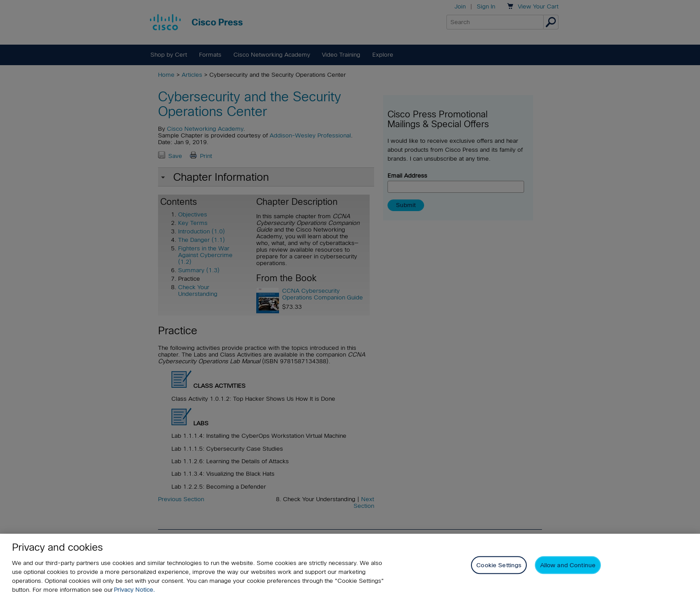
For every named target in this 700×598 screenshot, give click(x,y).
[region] (350, 566)
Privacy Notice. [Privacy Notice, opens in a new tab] (134, 590)
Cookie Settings (499, 565)
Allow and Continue (568, 565)
